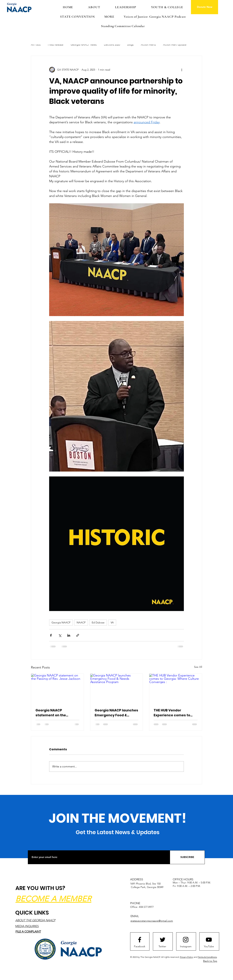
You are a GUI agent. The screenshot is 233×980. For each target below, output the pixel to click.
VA (112, 622)
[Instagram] (186, 946)
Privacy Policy (186, 957)
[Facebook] (140, 946)
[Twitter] (162, 946)
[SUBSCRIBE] (187, 857)
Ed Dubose (98, 622)
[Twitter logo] (163, 940)
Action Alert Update (175, 45)
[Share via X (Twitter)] (60, 635)
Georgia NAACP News (84, 45)
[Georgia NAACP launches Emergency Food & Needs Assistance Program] (117, 688)
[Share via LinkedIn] (69, 635)
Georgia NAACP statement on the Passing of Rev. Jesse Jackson (54, 713)
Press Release (56, 45)
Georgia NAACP (61, 622)
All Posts (36, 45)
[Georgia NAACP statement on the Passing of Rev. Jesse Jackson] (57, 688)
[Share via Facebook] (51, 635)
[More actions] (182, 70)
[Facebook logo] (140, 940)
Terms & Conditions (207, 957)
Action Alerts (148, 45)
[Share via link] (78, 635)
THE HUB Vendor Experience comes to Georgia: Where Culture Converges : (174, 713)
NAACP (81, 622)
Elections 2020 (112, 45)
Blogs (130, 45)
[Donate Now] (205, 7)
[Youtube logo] (209, 940)
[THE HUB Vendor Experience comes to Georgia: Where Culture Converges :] (176, 688)
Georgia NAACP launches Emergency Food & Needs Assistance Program (116, 713)
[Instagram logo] (186, 940)
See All (198, 667)
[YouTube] (209, 946)
